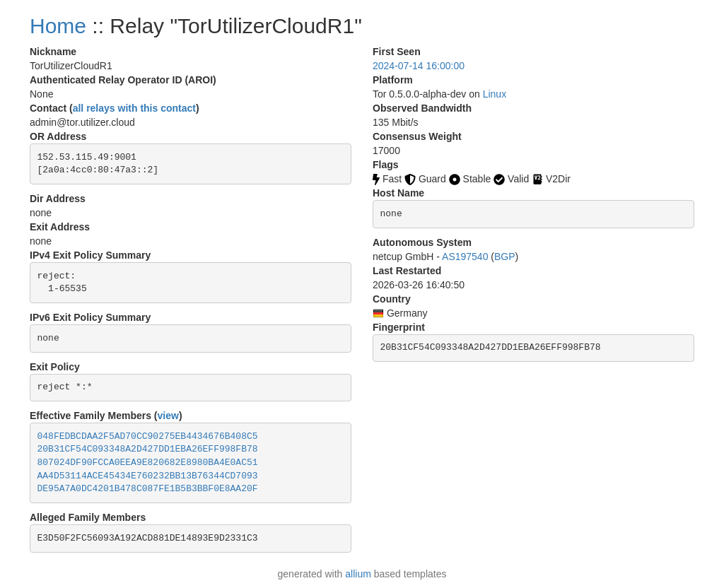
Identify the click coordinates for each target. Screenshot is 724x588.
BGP (505, 257)
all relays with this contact (134, 108)
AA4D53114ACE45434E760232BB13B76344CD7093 (148, 476)
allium (358, 574)
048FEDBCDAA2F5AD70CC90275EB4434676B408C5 (148, 436)
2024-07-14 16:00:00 (419, 66)
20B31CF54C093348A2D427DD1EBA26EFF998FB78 (148, 449)
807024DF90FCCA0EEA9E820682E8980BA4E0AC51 (148, 463)
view (168, 416)
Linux (495, 94)
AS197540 (465, 257)
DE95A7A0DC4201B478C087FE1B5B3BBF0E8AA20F (148, 489)
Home (58, 26)
